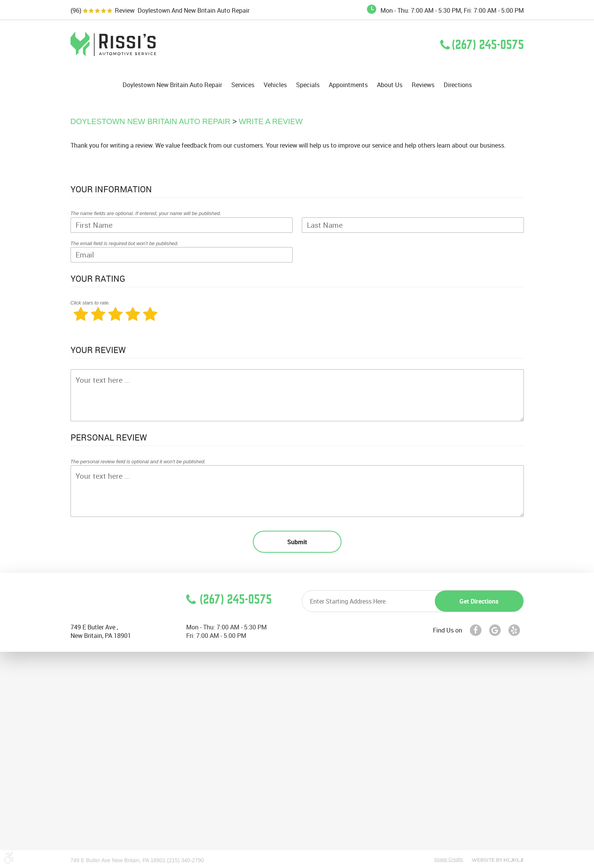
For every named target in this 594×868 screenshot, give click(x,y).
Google (495, 630)
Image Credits (449, 860)
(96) (76, 11)
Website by (497, 860)
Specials (308, 85)
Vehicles (275, 85)
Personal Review (109, 437)
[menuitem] (172, 85)
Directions (458, 85)
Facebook (476, 630)
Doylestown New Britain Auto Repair (172, 85)
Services (243, 85)
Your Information (111, 189)
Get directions (479, 601)
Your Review (98, 350)
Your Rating (98, 278)
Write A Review (271, 121)
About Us (390, 85)
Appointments (348, 85)
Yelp (514, 630)
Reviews (423, 85)
